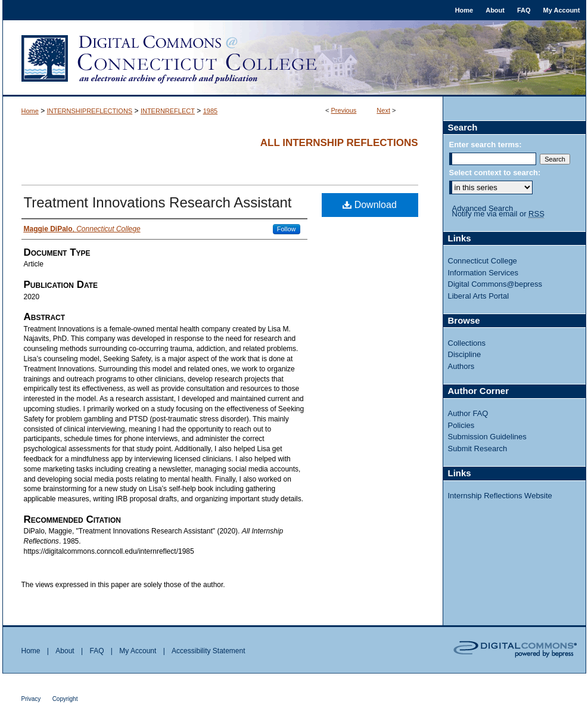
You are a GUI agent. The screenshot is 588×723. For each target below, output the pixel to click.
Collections (467, 343)
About (65, 651)
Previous (344, 110)
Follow (287, 229)
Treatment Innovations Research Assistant (158, 202)
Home (30, 111)
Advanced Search (483, 208)
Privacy (31, 699)
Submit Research (478, 449)
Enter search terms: (486, 145)
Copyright (65, 699)
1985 (210, 111)
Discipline (465, 354)
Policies (461, 425)
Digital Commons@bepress (495, 284)
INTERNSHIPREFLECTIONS (90, 111)
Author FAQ (468, 413)
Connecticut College (483, 261)
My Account (138, 651)
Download (370, 205)
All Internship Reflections (339, 143)
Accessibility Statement (208, 651)
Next (383, 110)
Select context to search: (495, 173)
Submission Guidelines (487, 437)
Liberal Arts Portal (479, 296)
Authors (461, 366)
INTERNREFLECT (168, 111)
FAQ (97, 651)
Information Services (483, 273)
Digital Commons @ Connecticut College (294, 58)
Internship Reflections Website (500, 496)
